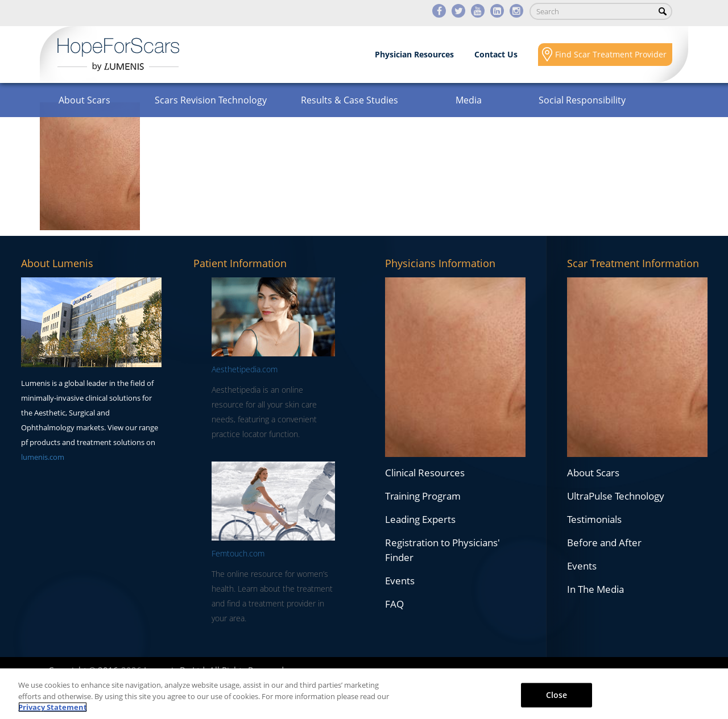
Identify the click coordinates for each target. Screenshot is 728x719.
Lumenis (118, 55)
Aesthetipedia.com (245, 369)
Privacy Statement (53, 707)
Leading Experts (420, 519)
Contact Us (496, 54)
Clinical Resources (425, 473)
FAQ (394, 604)
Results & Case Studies (349, 100)
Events (400, 581)
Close (557, 694)
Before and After (604, 543)
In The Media (595, 589)
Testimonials (594, 519)
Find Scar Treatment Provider (611, 54)
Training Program (423, 496)
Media (469, 100)
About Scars (84, 100)
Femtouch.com (238, 553)
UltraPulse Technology (616, 496)
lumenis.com (43, 457)
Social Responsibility (582, 100)
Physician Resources (414, 54)
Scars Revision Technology (211, 100)
